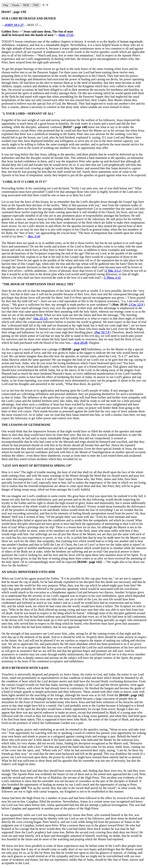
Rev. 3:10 (34, 236)
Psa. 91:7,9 (102, 332)
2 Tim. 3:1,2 (113, 271)
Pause (16, 5)
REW (26, 5)
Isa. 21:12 (40, 318)
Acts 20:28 (81, 343)
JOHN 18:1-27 (14, 25)
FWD (36, 5)
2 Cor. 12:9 (136, 305)
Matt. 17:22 (66, 35)
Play (6, 5)
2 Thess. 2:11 (112, 278)
